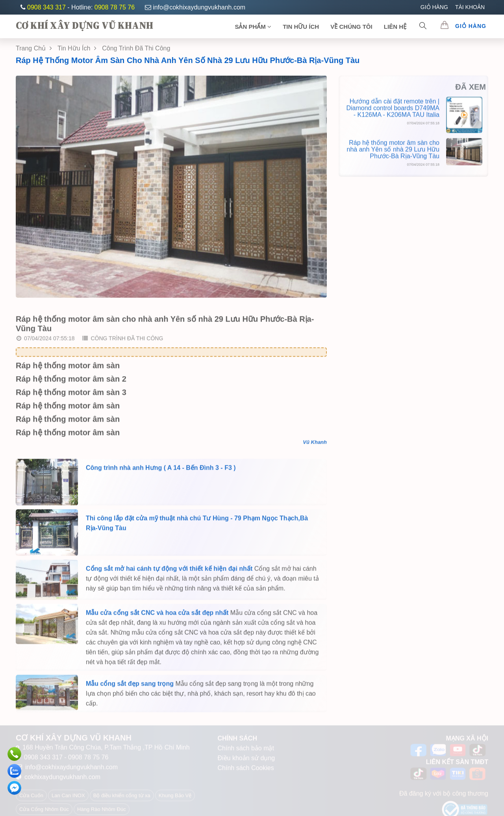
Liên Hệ (395, 27)
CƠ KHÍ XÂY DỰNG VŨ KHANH (84, 25)
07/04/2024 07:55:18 (45, 341)
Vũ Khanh (315, 445)
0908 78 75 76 (115, 7)
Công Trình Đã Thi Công (136, 48)
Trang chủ (34, 48)
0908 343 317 (47, 7)
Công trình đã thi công (123, 341)
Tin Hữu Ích (77, 48)
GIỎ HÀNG (434, 7)
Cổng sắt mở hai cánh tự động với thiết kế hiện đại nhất (169, 572)
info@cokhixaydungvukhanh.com (195, 7)
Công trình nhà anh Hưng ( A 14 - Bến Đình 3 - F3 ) (161, 470)
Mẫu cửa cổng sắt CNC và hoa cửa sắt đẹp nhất (157, 615)
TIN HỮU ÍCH (301, 27)
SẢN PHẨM (253, 27)
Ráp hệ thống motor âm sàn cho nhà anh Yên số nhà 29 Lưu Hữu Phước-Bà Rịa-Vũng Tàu (188, 60)
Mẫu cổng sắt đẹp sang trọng (130, 686)
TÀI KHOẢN (470, 7)
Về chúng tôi (351, 27)
